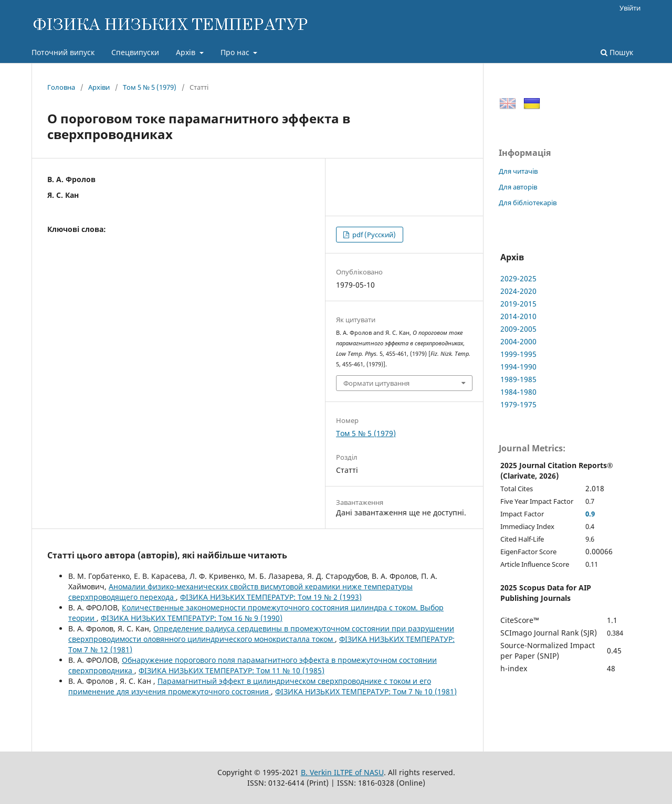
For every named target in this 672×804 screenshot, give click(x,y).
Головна (61, 87)
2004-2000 (518, 341)
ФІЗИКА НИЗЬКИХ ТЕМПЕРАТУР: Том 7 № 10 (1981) (366, 691)
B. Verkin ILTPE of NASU (342, 772)
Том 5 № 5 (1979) (150, 87)
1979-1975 (518, 404)
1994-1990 (518, 367)
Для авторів (518, 187)
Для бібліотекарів (528, 203)
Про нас (236, 52)
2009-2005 (518, 329)
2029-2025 (518, 278)
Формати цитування (376, 383)
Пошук (617, 52)
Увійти (630, 8)
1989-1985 (518, 379)
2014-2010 (518, 316)
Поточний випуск (63, 52)
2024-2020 (518, 291)
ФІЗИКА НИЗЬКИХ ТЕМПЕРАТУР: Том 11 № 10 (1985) (232, 670)
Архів (187, 52)
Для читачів (518, 171)
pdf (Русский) (373, 235)
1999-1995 (518, 354)
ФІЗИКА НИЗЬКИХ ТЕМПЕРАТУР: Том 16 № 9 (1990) (192, 618)
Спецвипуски (135, 52)
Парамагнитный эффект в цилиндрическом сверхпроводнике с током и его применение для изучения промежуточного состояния (250, 686)
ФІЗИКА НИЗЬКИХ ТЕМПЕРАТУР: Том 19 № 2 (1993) (271, 597)
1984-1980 (518, 392)
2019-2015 (518, 304)
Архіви (99, 87)
